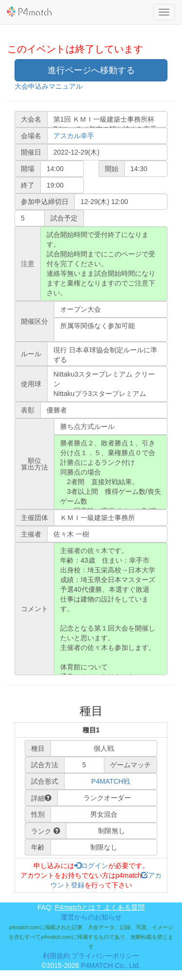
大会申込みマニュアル (49, 86)
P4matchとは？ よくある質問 (100, 907)
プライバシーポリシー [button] (105, 956)
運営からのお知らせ (91, 917)
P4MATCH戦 (111, 781)
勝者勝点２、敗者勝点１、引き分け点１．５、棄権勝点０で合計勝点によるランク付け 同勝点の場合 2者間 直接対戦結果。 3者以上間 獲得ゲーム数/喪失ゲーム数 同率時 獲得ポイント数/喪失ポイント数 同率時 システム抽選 (111, 472)
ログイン (91, 866)
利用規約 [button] (56, 956)
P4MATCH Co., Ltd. (111, 965)
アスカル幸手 (74, 136)
